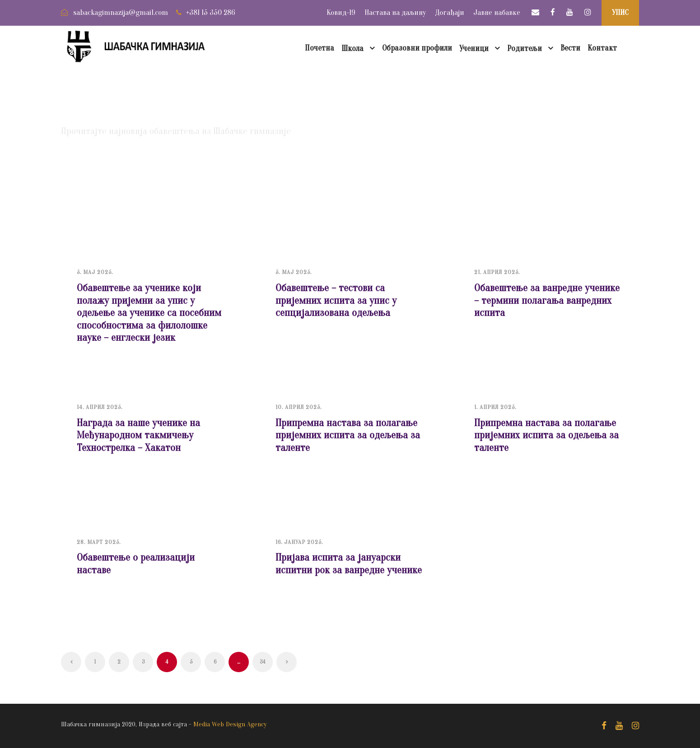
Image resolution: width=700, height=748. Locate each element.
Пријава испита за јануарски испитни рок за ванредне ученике (349, 564)
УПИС (620, 12)
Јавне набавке (497, 12)
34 (263, 662)
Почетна (320, 48)
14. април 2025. (100, 407)
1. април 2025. (495, 407)
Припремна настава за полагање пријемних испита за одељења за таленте (348, 435)
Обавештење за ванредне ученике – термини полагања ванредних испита (547, 300)
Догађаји (450, 12)
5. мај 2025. (95, 272)
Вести (570, 48)
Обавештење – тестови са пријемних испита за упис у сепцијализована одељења (336, 300)
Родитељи (525, 49)
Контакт (602, 48)
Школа (352, 49)
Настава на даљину (395, 12)
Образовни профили (417, 48)
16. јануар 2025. (299, 542)
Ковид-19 (341, 12)
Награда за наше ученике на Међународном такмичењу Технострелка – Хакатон (138, 435)
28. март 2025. (99, 542)
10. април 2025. (299, 407)
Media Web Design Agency (230, 724)
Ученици (474, 49)
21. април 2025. (497, 272)
